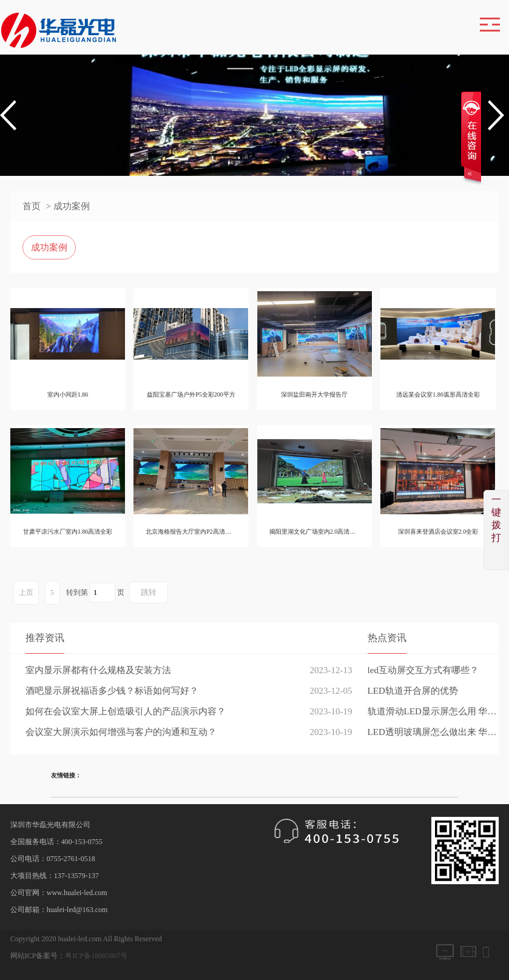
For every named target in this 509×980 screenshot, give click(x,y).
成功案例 (49, 247)
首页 (32, 206)
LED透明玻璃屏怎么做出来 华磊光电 (433, 732)
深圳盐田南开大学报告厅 (317, 394)
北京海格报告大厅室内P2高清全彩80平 (199, 532)
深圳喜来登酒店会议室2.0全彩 (441, 532)
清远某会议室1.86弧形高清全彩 (442, 394)
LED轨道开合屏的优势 (413, 691)
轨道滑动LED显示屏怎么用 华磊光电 (433, 711)
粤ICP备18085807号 (96, 956)
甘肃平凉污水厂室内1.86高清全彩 (68, 532)
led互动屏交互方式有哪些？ (423, 670)
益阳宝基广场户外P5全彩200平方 (192, 394)
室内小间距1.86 (68, 394)
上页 (26, 592)
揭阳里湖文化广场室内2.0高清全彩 (318, 532)
